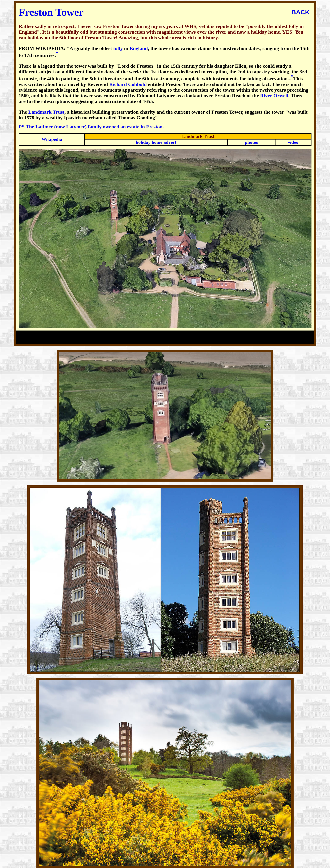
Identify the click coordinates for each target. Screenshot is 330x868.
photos (251, 142)
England (139, 48)
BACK (301, 12)
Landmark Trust (47, 112)
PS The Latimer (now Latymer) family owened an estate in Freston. (91, 127)
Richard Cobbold (128, 84)
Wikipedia (52, 139)
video (293, 142)
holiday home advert (156, 142)
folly (118, 48)
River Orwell (274, 96)
